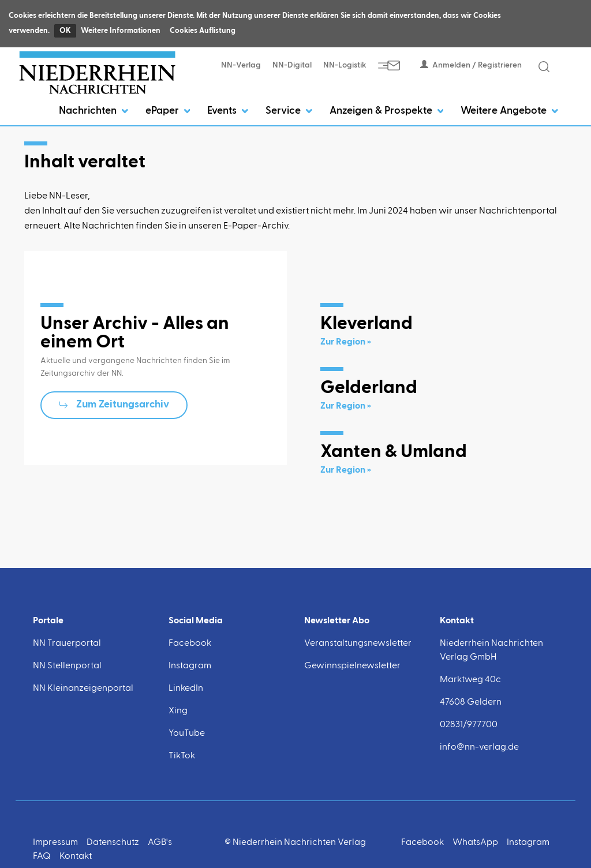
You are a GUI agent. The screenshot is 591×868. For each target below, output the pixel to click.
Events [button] (228, 111)
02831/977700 (469, 725)
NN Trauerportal (67, 643)
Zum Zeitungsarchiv (123, 405)
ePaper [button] (168, 111)
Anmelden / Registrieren (471, 65)
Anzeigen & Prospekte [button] (387, 111)
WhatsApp (475, 843)
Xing (178, 711)
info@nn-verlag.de (479, 747)
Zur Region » (346, 342)
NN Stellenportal (67, 666)
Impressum (55, 843)
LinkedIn (186, 689)
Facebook (190, 643)
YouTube (187, 734)
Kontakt (76, 856)
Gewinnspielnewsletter (352, 666)
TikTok (182, 756)
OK (65, 31)
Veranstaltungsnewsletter (358, 643)
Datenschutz (113, 843)
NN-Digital (292, 65)
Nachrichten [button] (93, 111)
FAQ (42, 856)
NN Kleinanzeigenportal (83, 689)
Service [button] (289, 111)
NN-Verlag (241, 65)
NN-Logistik (345, 65)
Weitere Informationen (121, 31)
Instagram (190, 666)
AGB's (160, 843)
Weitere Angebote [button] (509, 111)
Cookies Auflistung (203, 31)
